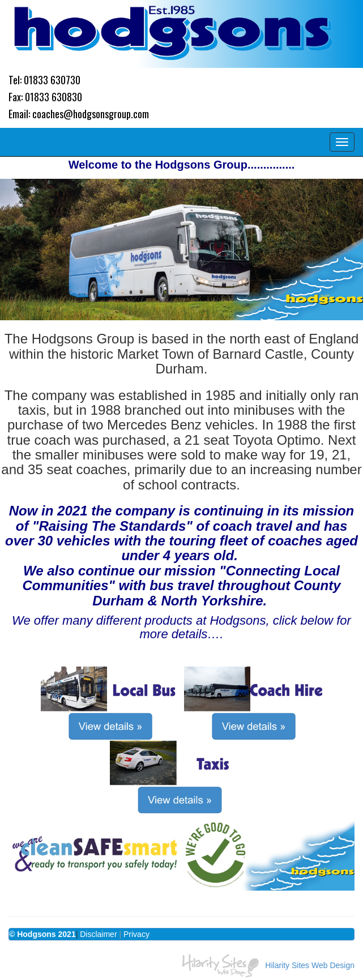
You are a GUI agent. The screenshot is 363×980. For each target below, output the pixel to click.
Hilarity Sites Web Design (310, 965)
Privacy (136, 934)
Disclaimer (98, 934)
